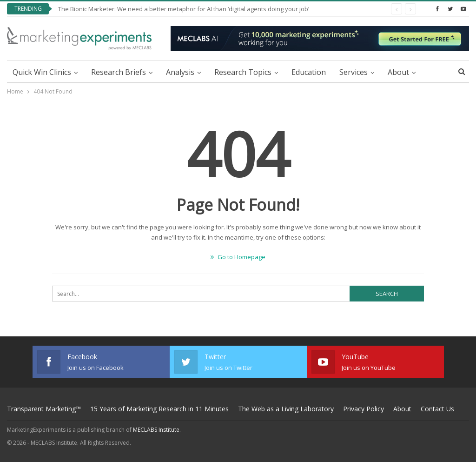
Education (309, 72)
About (398, 72)
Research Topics (243, 72)
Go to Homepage (238, 257)
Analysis (180, 72)
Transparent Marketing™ (44, 409)
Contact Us (437, 409)
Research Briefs (119, 72)
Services (354, 72)
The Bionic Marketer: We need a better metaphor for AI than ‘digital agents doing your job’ (184, 9)
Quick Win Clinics (42, 72)
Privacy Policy (364, 409)
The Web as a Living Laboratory (286, 409)
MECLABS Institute (156, 430)
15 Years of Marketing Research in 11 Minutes (159, 409)
